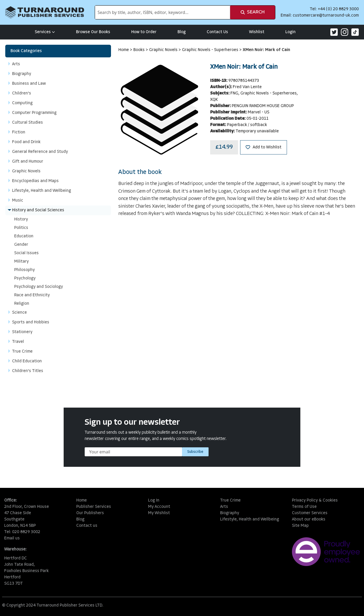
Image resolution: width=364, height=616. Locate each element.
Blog (182, 32)
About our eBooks (309, 519)
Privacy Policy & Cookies (315, 500)
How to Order (144, 32)
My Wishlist (159, 513)
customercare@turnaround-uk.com (326, 16)
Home (124, 50)
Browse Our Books (93, 32)
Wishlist (257, 32)
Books (140, 50)
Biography (230, 513)
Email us (12, 538)
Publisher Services (94, 507)
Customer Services (310, 513)
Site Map (300, 526)
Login (290, 32)
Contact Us (217, 32)
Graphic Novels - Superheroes (211, 50)
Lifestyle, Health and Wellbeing (250, 519)
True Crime (230, 500)
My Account (159, 507)
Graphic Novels (164, 50)
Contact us (87, 526)
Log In (154, 500)
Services (45, 32)
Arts (224, 507)
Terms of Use (304, 507)
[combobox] (163, 12)
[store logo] (45, 12)
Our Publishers (90, 513)
